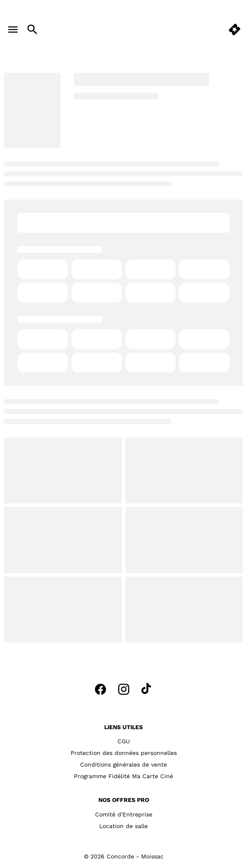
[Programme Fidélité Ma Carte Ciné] (124, 776)
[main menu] (13, 30)
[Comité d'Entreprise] (124, 814)
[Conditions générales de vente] (124, 764)
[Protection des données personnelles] (124, 753)
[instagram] (124, 689)
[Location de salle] (124, 826)
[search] (32, 30)
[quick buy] (235, 30)
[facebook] (100, 689)
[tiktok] (147, 689)
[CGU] (124, 741)
